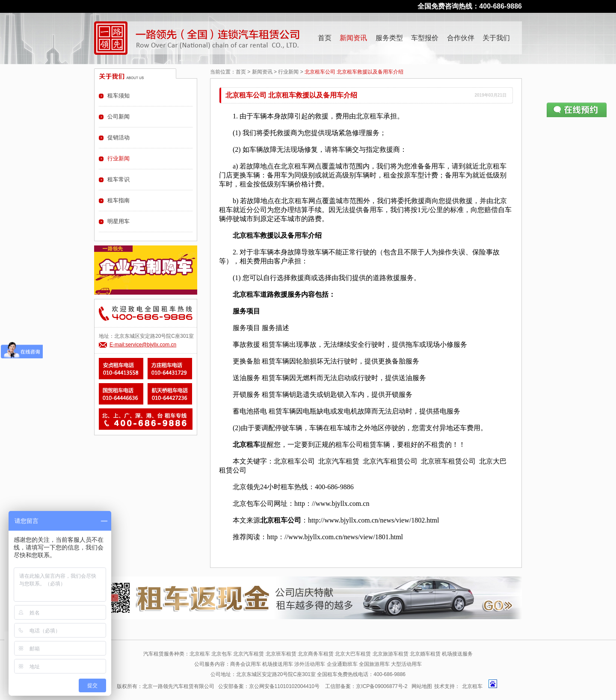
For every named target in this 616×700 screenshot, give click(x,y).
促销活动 (118, 137)
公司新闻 (118, 117)
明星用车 (118, 221)
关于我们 (496, 38)
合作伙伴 (461, 38)
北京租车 (472, 686)
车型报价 (425, 38)
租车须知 (118, 96)
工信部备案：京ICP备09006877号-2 (366, 686)
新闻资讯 (353, 38)
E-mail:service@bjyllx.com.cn (143, 345)
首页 (325, 38)
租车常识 (118, 179)
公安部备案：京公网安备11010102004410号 (269, 686)
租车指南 (118, 200)
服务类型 (389, 38)
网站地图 (422, 686)
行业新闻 (288, 72)
